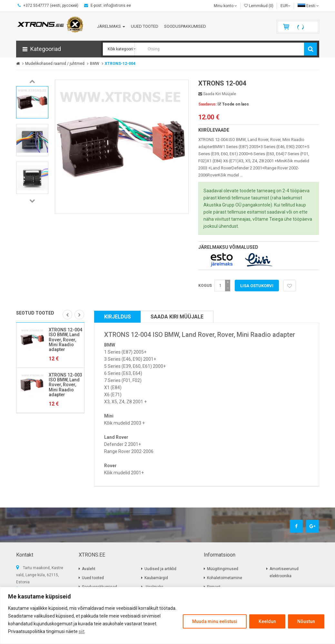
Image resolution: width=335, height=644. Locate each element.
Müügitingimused (223, 569)
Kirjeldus (118, 317)
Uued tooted (93, 578)
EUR (286, 6)
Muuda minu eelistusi (215, 621)
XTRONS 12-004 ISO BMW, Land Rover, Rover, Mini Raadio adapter (65, 340)
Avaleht (89, 569)
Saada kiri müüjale (217, 94)
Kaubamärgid (156, 578)
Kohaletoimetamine (225, 578)
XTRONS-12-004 (120, 64)
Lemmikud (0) (259, 6)
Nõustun (306, 621)
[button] (59, 49)
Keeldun (267, 621)
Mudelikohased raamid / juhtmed (55, 64)
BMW (95, 64)
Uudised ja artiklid (160, 569)
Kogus (205, 286)
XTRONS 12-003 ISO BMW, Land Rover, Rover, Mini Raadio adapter (65, 385)
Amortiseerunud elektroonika (284, 572)
